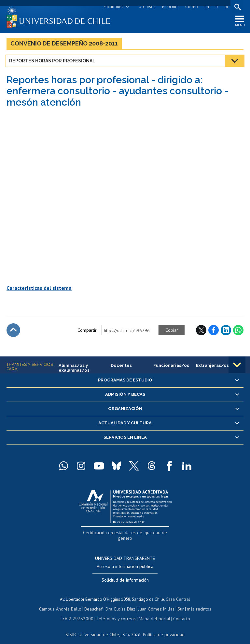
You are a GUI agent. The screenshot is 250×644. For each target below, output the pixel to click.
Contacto (177, 611)
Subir (13, 332)
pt (225, 7)
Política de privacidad (161, 626)
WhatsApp (238, 332)
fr (216, 7)
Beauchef (95, 602)
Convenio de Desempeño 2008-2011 (64, 45)
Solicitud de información (125, 574)
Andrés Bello (71, 602)
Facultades (112, 7)
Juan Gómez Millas (155, 602)
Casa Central (178, 593)
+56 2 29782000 (79, 611)
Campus (50, 602)
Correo (191, 7)
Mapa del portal (151, 611)
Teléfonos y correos (115, 611)
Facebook (214, 332)
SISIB (74, 626)
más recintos (196, 602)
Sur (178, 602)
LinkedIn (226, 332)
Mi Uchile (169, 7)
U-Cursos (146, 7)
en (206, 7)
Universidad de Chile (100, 626)
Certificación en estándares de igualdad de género (126, 534)
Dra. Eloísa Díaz (120, 602)
